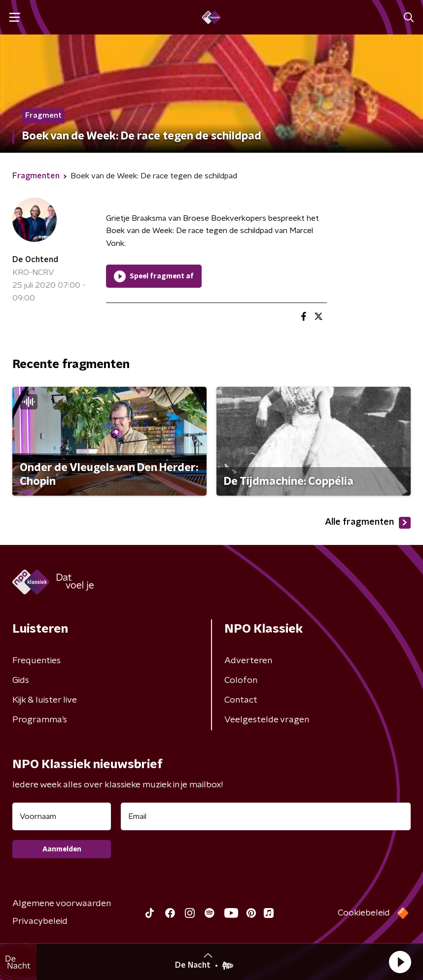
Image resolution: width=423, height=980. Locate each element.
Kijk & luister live (45, 700)
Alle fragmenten (368, 523)
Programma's (40, 720)
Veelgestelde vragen (267, 720)
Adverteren (248, 661)
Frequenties (36, 661)
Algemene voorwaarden (62, 904)
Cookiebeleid (364, 913)
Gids (21, 680)
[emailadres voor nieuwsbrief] (266, 816)
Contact (241, 700)
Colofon (241, 680)
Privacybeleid (40, 921)
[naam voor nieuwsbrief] (62, 816)
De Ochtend (35, 260)
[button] (400, 962)
